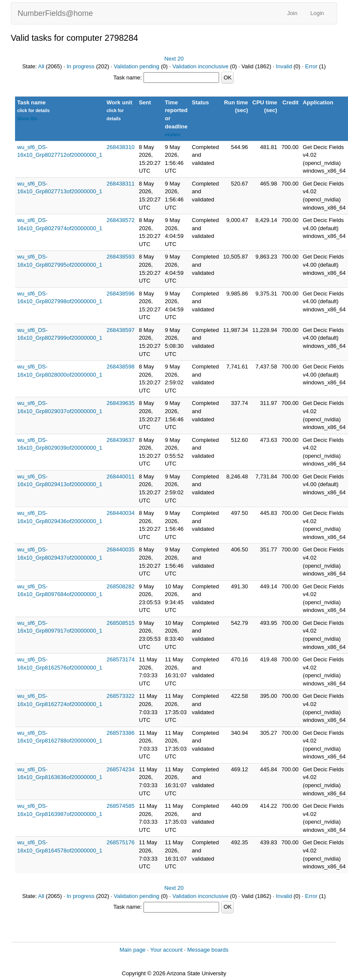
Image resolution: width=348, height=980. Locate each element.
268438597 (121, 330)
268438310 (121, 147)
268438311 (121, 184)
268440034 (121, 513)
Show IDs (27, 119)
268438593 (121, 257)
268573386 (121, 733)
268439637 (121, 440)
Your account (166, 950)
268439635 (121, 403)
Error (311, 66)
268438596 (121, 294)
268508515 (121, 623)
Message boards (208, 950)
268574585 (121, 806)
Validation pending (137, 66)
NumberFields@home (55, 13)
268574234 (121, 769)
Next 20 (174, 59)
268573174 (121, 659)
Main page (133, 950)
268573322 (121, 696)
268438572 (121, 220)
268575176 (121, 842)
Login (317, 13)
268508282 (121, 586)
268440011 (121, 476)
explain (173, 135)
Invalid (284, 66)
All (41, 66)
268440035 (121, 549)
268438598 (121, 367)
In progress (81, 66)
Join (292, 13)
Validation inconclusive (200, 66)
